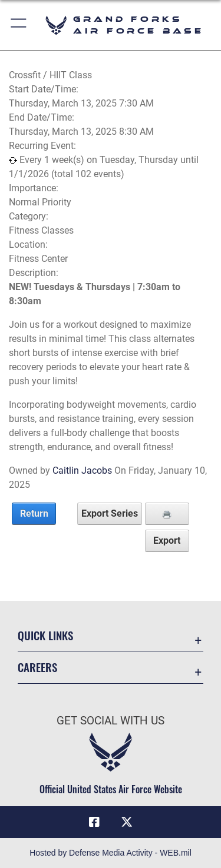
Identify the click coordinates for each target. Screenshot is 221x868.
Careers (37, 667)
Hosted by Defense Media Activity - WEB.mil (111, 853)
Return (34, 513)
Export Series (110, 513)
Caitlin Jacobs (82, 470)
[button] (19, 25)
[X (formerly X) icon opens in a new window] (127, 822)
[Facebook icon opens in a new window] (94, 822)
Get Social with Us (111, 721)
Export (167, 541)
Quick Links (45, 635)
